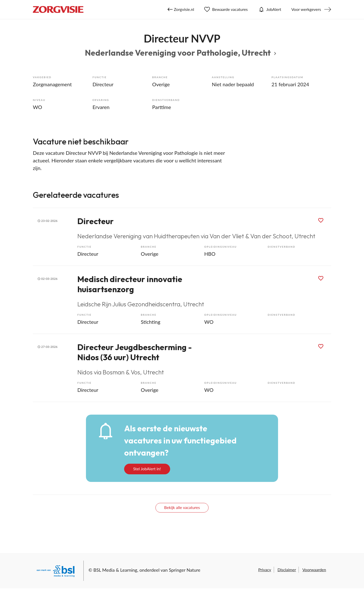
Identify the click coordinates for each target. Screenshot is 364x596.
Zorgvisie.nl (181, 9)
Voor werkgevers (306, 9)
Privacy (265, 570)
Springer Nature (185, 570)
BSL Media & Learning (115, 570)
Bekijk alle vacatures (182, 507)
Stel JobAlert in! (147, 469)
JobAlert (269, 9)
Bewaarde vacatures (226, 9)
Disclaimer (287, 570)
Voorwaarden (314, 570)
